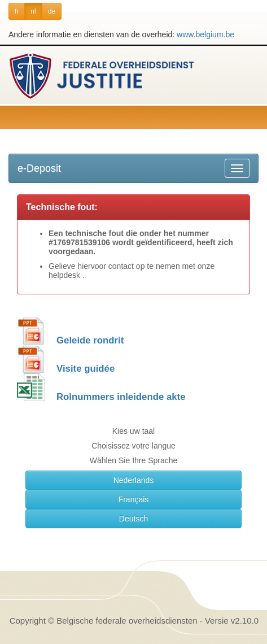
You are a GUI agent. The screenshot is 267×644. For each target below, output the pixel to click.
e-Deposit (39, 168)
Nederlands (134, 480)
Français (134, 499)
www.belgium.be (205, 34)
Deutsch (133, 519)
